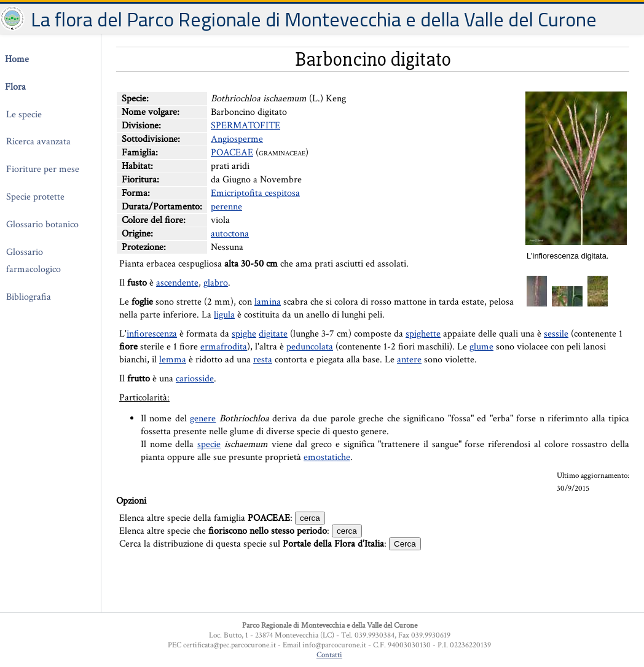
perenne (226, 207)
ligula (224, 315)
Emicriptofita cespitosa (255, 193)
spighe (244, 334)
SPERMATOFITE (245, 126)
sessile (556, 334)
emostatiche (327, 457)
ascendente (177, 283)
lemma (173, 360)
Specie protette (35, 197)
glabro (216, 283)
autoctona (230, 234)
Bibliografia (29, 297)
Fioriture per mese (43, 169)
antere (409, 360)
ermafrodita (224, 347)
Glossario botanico (42, 224)
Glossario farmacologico (33, 261)
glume (481, 347)
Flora (15, 87)
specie (209, 444)
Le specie (24, 115)
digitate (273, 334)
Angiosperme (237, 139)
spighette (423, 334)
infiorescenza (152, 334)
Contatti (329, 655)
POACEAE (232, 153)
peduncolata (310, 347)
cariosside (195, 379)
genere (203, 419)
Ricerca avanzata (38, 142)
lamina (268, 302)
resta (263, 360)
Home (17, 59)
